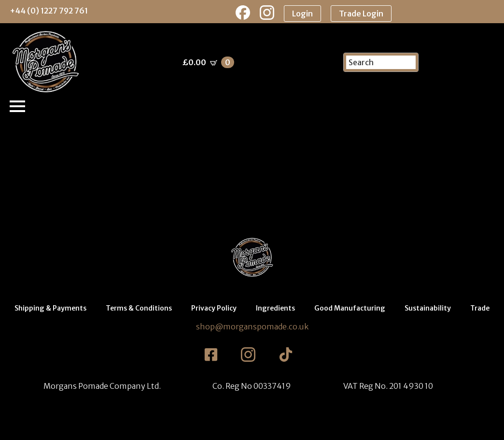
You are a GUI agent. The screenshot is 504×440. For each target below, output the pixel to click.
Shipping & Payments (50, 308)
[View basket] (208, 62)
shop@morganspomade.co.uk (252, 326)
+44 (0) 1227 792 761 (49, 11)
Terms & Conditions (139, 308)
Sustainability (428, 308)
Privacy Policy (214, 308)
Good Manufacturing (350, 308)
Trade (480, 308)
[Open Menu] (17, 106)
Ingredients (275, 308)
